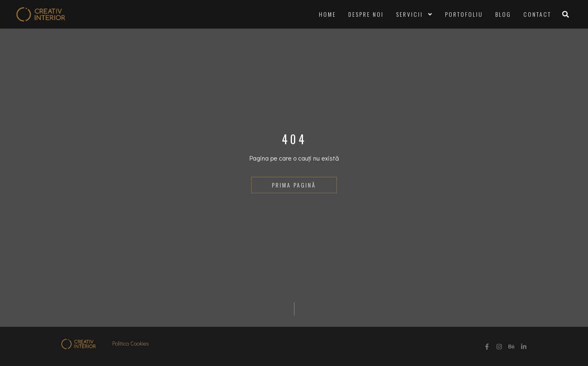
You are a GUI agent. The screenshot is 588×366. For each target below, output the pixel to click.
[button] (566, 14)
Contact (537, 14)
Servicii (414, 14)
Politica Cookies (131, 343)
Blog (503, 14)
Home (327, 14)
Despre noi (366, 14)
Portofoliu (464, 14)
